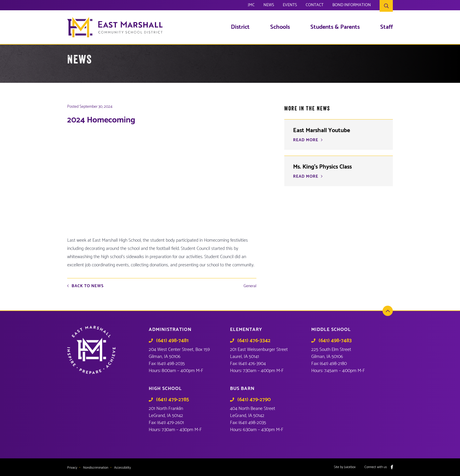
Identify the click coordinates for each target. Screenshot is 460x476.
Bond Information (352, 6)
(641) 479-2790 (254, 400)
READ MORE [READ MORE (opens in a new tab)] (306, 140)
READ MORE (306, 177)
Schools (280, 27)
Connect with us (376, 467)
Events (290, 6)
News (269, 6)
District (240, 27)
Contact (315, 6)
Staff (387, 27)
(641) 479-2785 (172, 400)
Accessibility (122, 468)
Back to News (88, 286)
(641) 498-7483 (335, 341)
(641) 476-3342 (254, 341)
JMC (251, 6)
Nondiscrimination (96, 468)
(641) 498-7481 (172, 341)
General (250, 286)
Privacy (72, 468)
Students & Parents (335, 27)
